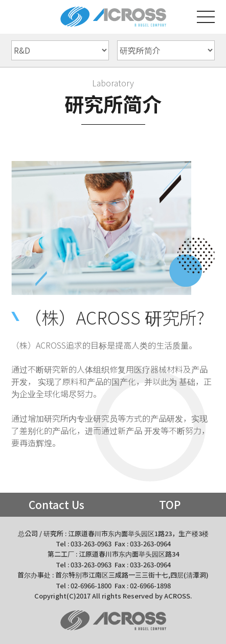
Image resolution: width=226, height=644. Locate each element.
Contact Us (56, 504)
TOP (170, 504)
